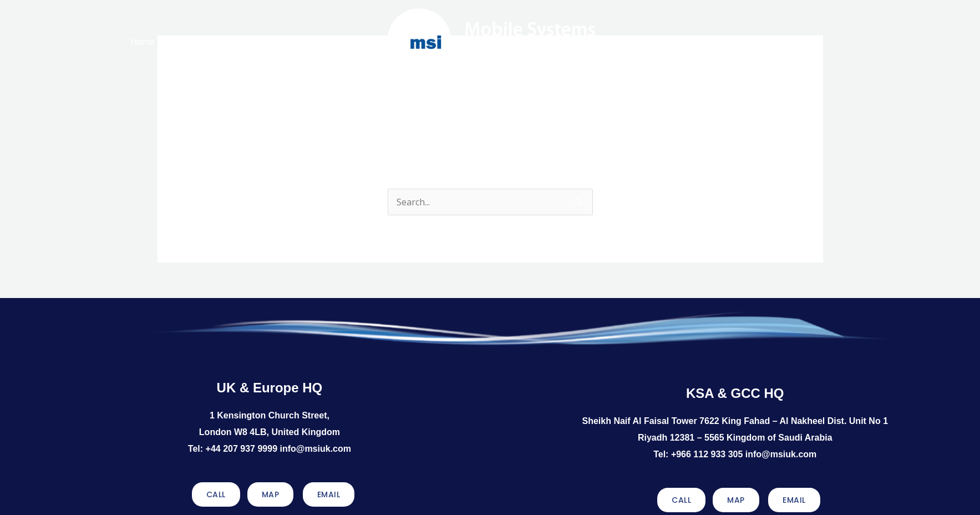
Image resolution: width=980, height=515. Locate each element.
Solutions (243, 42)
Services (296, 42)
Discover (725, 40)
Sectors (682, 40)
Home (142, 42)
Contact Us (770, 40)
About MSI (187, 42)
